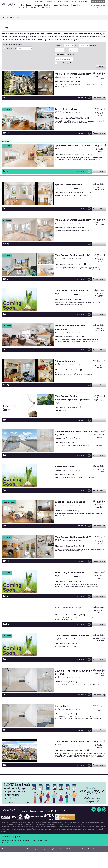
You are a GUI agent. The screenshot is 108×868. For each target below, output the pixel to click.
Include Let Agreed (64, 63)
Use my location (11, 48)
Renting (47, 5)
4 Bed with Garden (66, 361)
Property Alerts (51, 2)
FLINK (87, 2)
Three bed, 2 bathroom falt (70, 573)
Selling (21, 5)
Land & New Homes (61, 5)
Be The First (61, 706)
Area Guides (24, 7)
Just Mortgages (48, 7)
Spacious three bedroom (69, 185)
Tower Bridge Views (66, 109)
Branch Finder (77, 5)
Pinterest (104, 809)
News (41, 811)
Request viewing (99, 98)
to (76, 45)
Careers (74, 2)
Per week (61, 54)
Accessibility (6, 849)
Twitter (94, 809)
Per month (71, 54)
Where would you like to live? (13, 45)
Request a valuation (98, 2)
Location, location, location (70, 502)
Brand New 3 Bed (65, 467)
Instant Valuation (40, 2)
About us (81, 2)
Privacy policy (31, 849)
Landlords (38, 5)
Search (100, 67)
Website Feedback (64, 2)
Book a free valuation (9, 843)
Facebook (99, 809)
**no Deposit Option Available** (73, 74)
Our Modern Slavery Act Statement (91, 849)
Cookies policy (43, 849)
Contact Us (35, 7)
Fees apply (78, 77)
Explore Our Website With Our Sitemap (64, 849)
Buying (29, 5)
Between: (58, 45)
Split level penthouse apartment (73, 146)
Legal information (18, 849)
